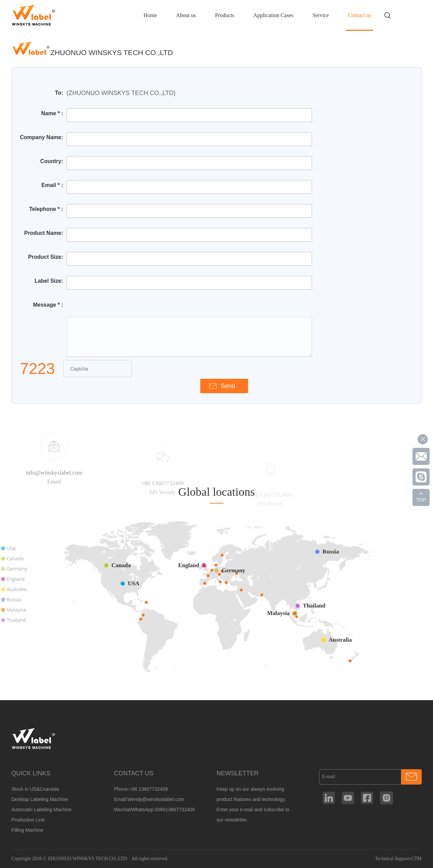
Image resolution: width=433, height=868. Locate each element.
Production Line (28, 820)
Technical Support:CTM (398, 859)
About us (186, 15)
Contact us (360, 15)
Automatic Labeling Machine (42, 810)
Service (321, 15)
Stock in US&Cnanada (35, 789)
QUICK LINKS (31, 773)
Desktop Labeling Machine (40, 799)
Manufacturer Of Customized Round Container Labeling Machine (34, 15)
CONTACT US (133, 773)
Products (225, 15)
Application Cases (273, 15)
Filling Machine (28, 830)
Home (150, 15)
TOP (421, 500)
